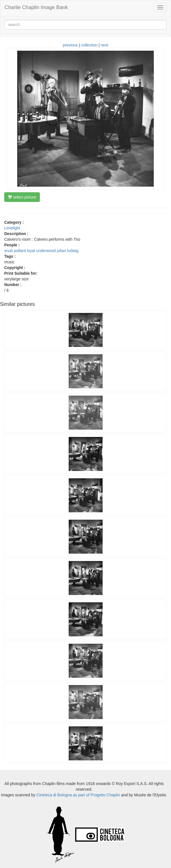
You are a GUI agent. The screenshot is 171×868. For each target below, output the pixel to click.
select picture (22, 197)
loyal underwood (41, 251)
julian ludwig (68, 251)
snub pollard (15, 251)
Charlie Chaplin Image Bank (36, 7)
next (104, 45)
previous (70, 45)
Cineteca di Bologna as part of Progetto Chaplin (78, 795)
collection (89, 45)
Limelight (12, 228)
